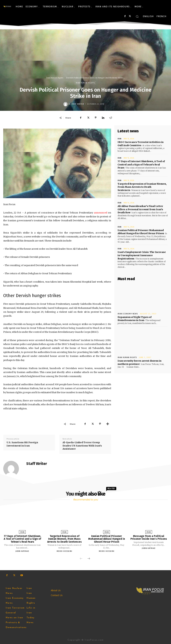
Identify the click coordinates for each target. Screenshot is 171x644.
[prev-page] (81, 559)
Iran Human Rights (55, 78)
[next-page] (89, 559)
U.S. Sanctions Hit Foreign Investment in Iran (22, 444)
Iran (119, 139)
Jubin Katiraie (22, 551)
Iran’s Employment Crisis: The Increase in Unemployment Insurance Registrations (142, 255)
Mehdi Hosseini (64, 551)
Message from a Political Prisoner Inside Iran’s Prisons (149, 538)
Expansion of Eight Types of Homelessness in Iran (134, 319)
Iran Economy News (128, 314)
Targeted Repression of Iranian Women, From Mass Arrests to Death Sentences (142, 187)
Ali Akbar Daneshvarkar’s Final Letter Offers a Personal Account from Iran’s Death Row (140, 209)
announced (101, 213)
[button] (137, 16)
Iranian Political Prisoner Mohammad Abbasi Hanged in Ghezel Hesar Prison (107, 539)
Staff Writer (78, 104)
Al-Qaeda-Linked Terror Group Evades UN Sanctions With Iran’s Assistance (82, 446)
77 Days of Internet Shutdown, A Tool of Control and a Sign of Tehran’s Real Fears (141, 165)
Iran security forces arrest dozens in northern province (139, 362)
